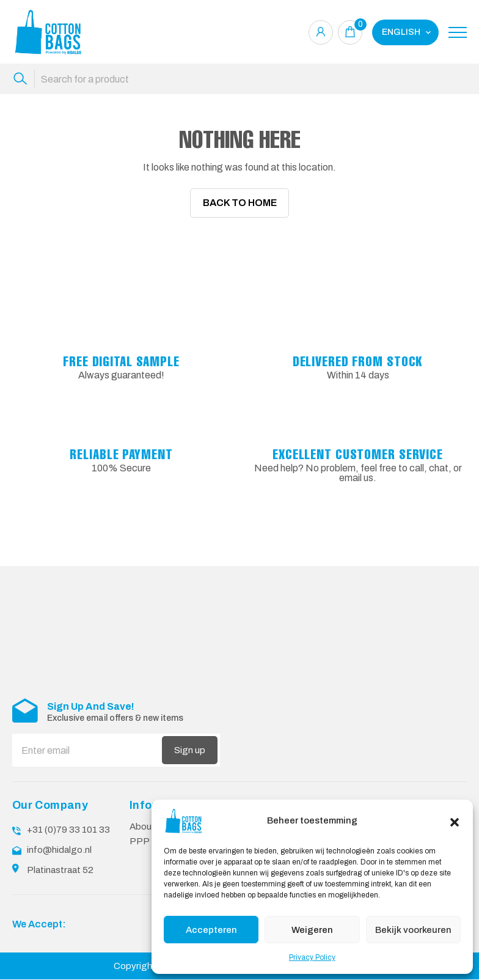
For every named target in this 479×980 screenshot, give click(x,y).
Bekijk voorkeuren (413, 930)
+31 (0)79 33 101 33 (68, 831)
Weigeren (312, 930)
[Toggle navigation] (458, 32)
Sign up (190, 752)
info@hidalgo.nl (59, 851)
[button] (455, 821)
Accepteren (211, 930)
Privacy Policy (312, 957)
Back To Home (240, 203)
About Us (149, 828)
